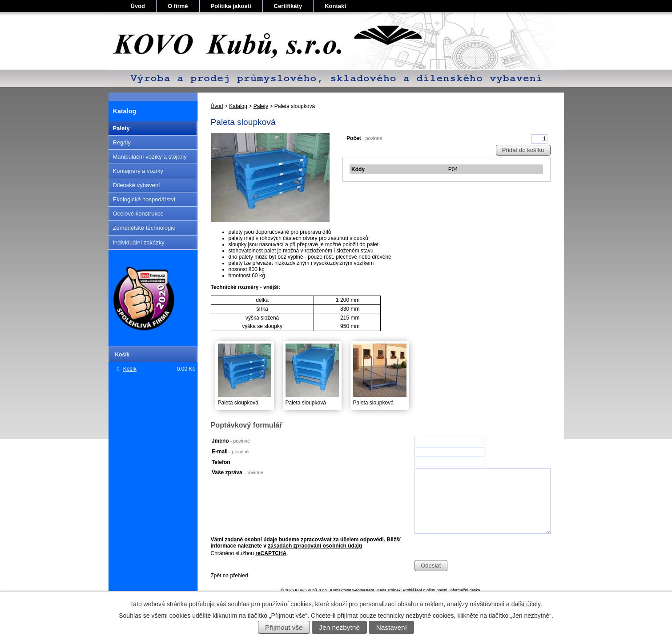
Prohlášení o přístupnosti (425, 590)
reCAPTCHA (271, 553)
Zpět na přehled (229, 576)
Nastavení (392, 627)
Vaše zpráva (237, 472)
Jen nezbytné (339, 627)
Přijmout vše (284, 627)
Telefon (221, 462)
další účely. (527, 604)
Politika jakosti (231, 6)
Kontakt (335, 6)
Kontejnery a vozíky (138, 171)
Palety (261, 106)
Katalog (238, 106)
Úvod (138, 6)
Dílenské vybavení (137, 185)
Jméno (231, 441)
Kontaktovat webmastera (352, 590)
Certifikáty (288, 6)
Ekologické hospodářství (144, 199)
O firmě (178, 6)
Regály (122, 142)
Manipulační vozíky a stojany (150, 157)
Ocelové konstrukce (138, 214)
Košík (130, 369)
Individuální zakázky (139, 242)
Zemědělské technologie (144, 228)
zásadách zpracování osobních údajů (315, 546)
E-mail (230, 452)
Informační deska (465, 590)
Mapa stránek (388, 590)
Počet (364, 138)
